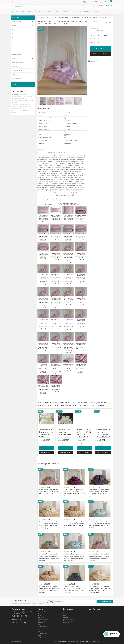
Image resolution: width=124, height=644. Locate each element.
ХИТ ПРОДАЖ (29, 100)
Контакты (28, 2)
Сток (21, 96)
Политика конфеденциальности (71, 621)
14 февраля (24, 111)
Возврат (65, 616)
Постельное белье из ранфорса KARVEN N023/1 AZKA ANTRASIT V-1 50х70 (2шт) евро (84, 434)
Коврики (97, 11)
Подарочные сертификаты (54, 2)
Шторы (14, 58)
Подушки (30, 11)
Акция (29, 111)
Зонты (14, 75)
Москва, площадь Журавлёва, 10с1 (23, 612)
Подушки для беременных (19, 98)
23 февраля (16, 94)
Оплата (14, 2)
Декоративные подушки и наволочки (21, 105)
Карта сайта (66, 623)
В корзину (100, 48)
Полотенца (87, 11)
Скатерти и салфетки (18, 62)
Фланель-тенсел (16, 96)
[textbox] (55, 6)
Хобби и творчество (17, 70)
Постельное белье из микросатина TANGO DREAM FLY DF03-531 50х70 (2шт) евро (103, 434)
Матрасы (15, 66)
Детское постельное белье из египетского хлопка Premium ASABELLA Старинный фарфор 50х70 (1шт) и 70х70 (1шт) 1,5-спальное (46, 437)
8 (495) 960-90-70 (106, 6)
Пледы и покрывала (62, 11)
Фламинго (20, 113)
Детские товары (76, 11)
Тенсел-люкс (30, 96)
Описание (41, 149)
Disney (25, 96)
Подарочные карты (17, 79)
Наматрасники (48, 11)
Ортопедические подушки (19, 100)
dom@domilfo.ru (18, 620)
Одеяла (38, 11)
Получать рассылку (105, 601)
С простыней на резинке (18, 89)
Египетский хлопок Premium (19, 109)
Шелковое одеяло (16, 111)
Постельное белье (18, 11)
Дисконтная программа (39, 2)
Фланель (26, 94)
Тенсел (29, 107)
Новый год (15, 102)
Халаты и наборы (17, 54)
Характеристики (43, 108)
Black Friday (15, 107)
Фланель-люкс (28, 89)
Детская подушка (23, 107)
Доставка (21, 2)
